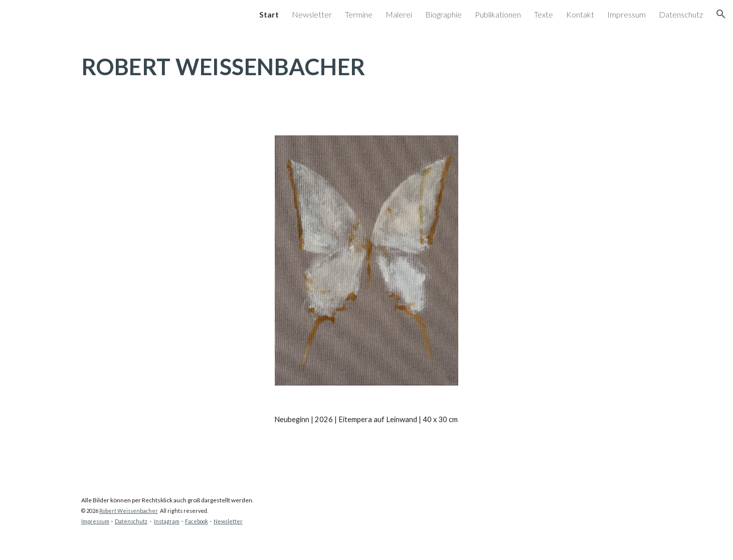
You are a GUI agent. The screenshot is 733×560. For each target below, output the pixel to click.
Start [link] (269, 14)
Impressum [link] (626, 14)
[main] (367, 76)
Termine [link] (359, 14)
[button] (721, 14)
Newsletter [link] (312, 14)
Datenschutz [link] (681, 14)
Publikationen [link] (498, 14)
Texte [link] (543, 14)
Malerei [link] (399, 14)
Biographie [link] (443, 14)
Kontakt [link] (580, 14)
